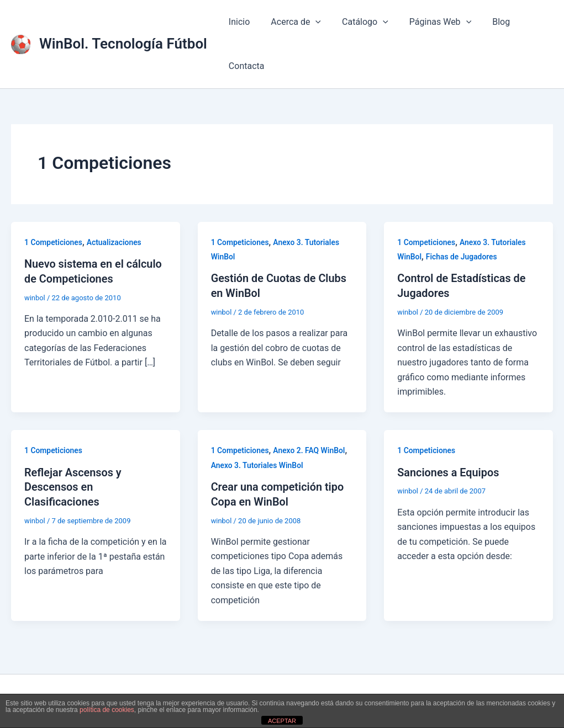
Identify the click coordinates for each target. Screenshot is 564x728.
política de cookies (107, 710)
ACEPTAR (282, 721)
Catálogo (357, 22)
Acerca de (291, 22)
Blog (486, 22)
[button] (310, 22)
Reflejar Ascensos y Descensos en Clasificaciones (73, 486)
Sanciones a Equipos (449, 471)
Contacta (245, 66)
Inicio (238, 22)
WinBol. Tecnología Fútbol (123, 44)
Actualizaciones (115, 242)
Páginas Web (429, 22)
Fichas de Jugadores (462, 257)
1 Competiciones (54, 242)
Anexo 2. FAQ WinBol (310, 450)
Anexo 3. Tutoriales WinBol (257, 464)
